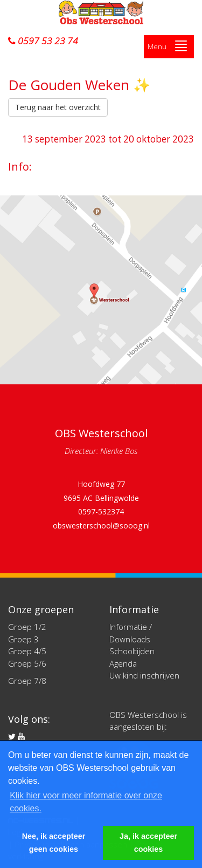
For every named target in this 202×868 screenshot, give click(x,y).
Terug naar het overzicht (58, 107)
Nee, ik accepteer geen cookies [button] (54, 843)
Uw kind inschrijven (144, 675)
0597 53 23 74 (43, 41)
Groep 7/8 (27, 681)
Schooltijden (132, 651)
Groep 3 (23, 639)
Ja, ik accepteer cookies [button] (148, 843)
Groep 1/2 (27, 627)
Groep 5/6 (27, 663)
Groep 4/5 (27, 651)
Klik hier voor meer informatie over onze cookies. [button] (86, 802)
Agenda (123, 663)
